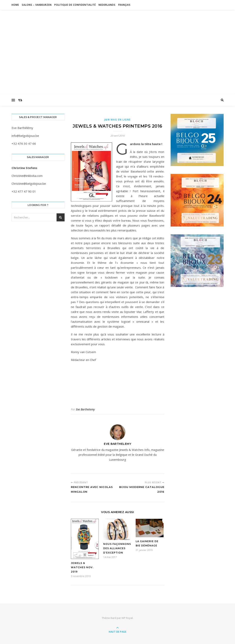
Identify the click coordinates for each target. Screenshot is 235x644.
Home (15, 5)
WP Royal (127, 618)
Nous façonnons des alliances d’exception (117, 548)
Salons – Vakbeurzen (37, 5)
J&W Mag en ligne (117, 120)
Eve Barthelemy (85, 409)
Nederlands (107, 5)
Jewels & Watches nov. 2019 (82, 567)
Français (124, 5)
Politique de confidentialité (75, 5)
